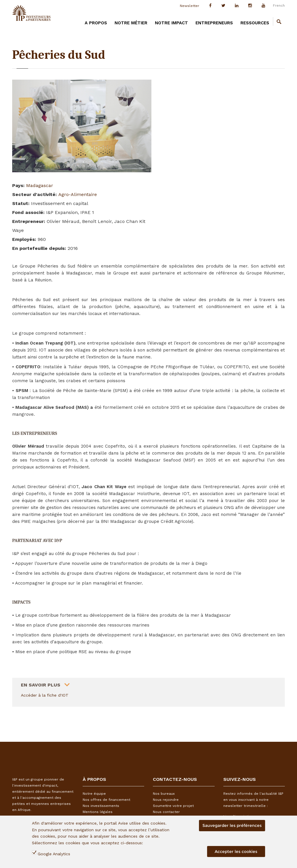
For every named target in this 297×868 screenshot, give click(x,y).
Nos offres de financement (106, 800)
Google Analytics (54, 854)
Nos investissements (101, 806)
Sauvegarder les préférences (232, 825)
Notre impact (171, 23)
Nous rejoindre (166, 800)
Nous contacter (166, 812)
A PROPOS (96, 23)
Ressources (255, 23)
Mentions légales (98, 812)
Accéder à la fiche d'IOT (45, 695)
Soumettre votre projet (173, 806)
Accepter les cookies (236, 851)
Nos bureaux (164, 794)
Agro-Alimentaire (78, 194)
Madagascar (40, 185)
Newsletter (190, 6)
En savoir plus (41, 683)
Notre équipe (94, 794)
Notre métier (131, 23)
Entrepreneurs (214, 23)
